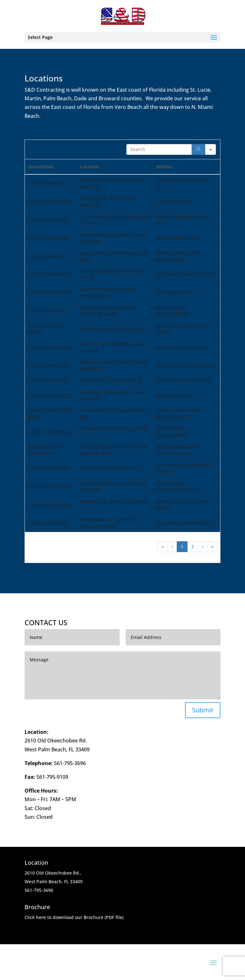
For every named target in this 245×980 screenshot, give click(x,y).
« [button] (163, 547)
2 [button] (193, 547)
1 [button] (182, 547)
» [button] (212, 547)
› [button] (203, 547)
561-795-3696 (70, 763)
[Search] (198, 149)
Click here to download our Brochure (64, 917)
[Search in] (211, 149)
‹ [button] (172, 547)
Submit (203, 710)
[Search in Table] (159, 149)
